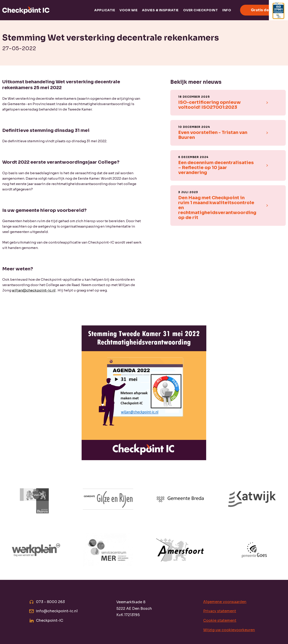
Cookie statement (220, 620)
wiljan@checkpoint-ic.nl (34, 290)
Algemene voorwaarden (225, 602)
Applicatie (105, 10)
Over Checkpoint (201, 10)
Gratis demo (263, 10)
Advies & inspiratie (160, 10)
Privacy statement (220, 611)
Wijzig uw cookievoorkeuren (229, 630)
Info (227, 10)
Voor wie (128, 10)
